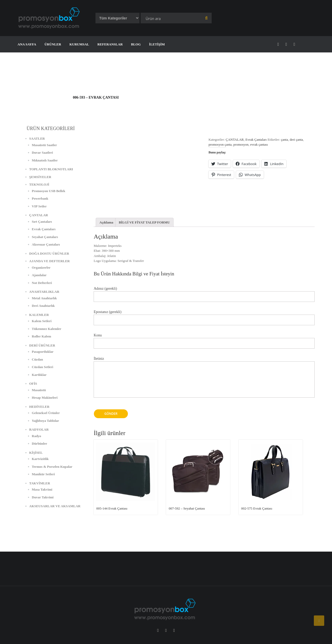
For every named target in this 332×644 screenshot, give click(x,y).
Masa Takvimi (42, 489)
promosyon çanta (220, 144)
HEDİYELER (39, 407)
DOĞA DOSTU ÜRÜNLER (49, 253)
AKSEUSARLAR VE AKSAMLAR (55, 506)
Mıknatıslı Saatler (45, 160)
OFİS (33, 384)
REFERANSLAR (110, 44)
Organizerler (41, 267)
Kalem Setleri (42, 321)
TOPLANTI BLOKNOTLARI (51, 169)
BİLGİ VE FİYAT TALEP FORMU (144, 222)
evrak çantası (259, 144)
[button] (50, 18)
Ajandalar (39, 275)
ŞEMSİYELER (40, 177)
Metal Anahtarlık (44, 298)
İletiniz (204, 380)
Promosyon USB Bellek (49, 191)
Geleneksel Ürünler (46, 413)
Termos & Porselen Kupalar (52, 467)
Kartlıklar (39, 375)
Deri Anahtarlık (43, 306)
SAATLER (37, 138)
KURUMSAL (79, 44)
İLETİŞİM (157, 44)
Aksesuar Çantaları (46, 244)
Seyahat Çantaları (45, 237)
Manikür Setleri (43, 474)
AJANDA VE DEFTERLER (50, 261)
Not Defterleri (42, 283)
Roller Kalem (42, 336)
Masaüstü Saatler (44, 145)
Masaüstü (39, 390)
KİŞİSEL (36, 453)
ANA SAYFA (27, 44)
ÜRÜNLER (53, 44)
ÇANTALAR (235, 140)
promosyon (241, 144)
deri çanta (296, 140)
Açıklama (106, 222)
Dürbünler (40, 443)
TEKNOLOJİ (39, 184)
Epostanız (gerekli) (204, 316)
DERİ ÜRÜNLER (42, 345)
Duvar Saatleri (43, 152)
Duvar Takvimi (43, 497)
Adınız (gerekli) (204, 293)
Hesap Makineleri (45, 398)
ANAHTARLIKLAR (44, 292)
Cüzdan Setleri (43, 367)
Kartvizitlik (40, 459)
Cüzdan (37, 359)
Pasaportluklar (43, 352)
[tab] (106, 222)
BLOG (136, 44)
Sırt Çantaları (42, 222)
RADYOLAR (39, 429)
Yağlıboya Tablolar (46, 421)
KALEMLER (39, 315)
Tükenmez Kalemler (47, 329)
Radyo (37, 436)
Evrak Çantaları (256, 140)
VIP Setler (39, 206)
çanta (284, 140)
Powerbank (40, 198)
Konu (204, 339)
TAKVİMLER (40, 483)
